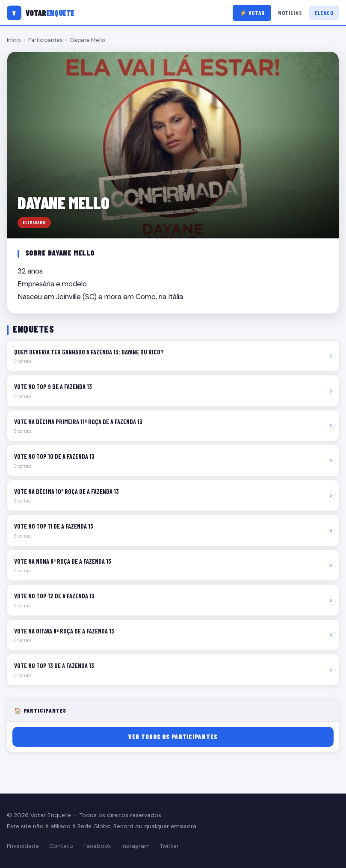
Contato (61, 846)
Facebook (97, 846)
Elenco (324, 13)
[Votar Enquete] (41, 13)
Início (14, 40)
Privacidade (23, 846)
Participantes (46, 40)
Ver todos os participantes (173, 737)
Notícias (290, 13)
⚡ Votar (252, 13)
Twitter (169, 846)
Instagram (136, 846)
